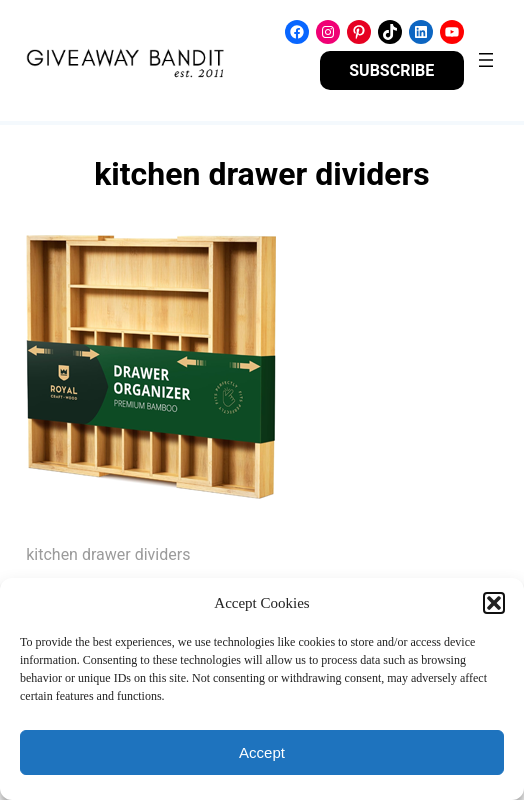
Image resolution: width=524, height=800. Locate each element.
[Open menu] (486, 60)
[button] (494, 603)
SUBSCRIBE (391, 70)
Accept (262, 752)
